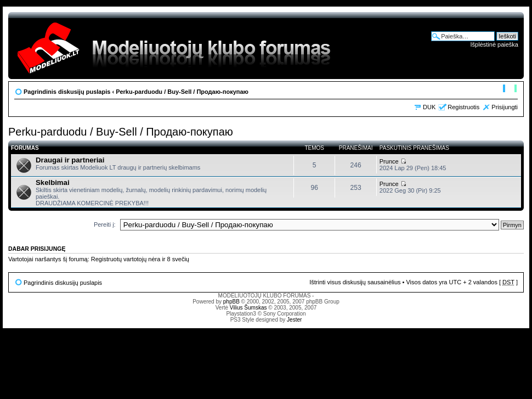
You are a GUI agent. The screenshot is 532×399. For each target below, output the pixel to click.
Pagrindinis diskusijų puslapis (67, 92)
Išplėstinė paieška (494, 44)
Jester (294, 320)
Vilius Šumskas (248, 308)
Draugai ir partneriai (70, 160)
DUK (429, 107)
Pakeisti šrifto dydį (510, 89)
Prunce (389, 161)
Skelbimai (53, 182)
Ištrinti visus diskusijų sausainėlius (355, 282)
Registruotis (463, 107)
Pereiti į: (105, 224)
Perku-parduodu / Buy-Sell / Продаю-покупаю (182, 92)
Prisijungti (505, 107)
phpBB (231, 302)
